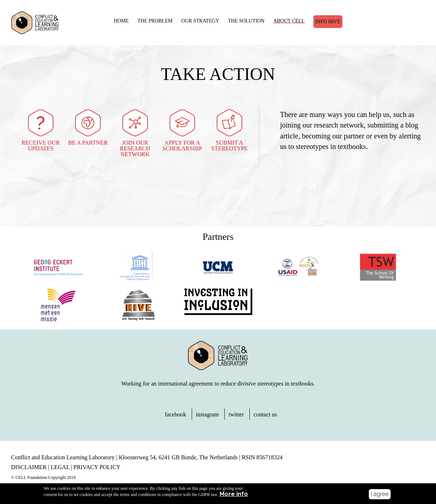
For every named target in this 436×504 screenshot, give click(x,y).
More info (234, 495)
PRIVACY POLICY (97, 467)
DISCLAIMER (29, 467)
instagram (207, 414)
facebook (176, 414)
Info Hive (328, 22)
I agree (380, 494)
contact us (265, 414)
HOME (121, 21)
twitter (236, 414)
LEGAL (60, 467)
